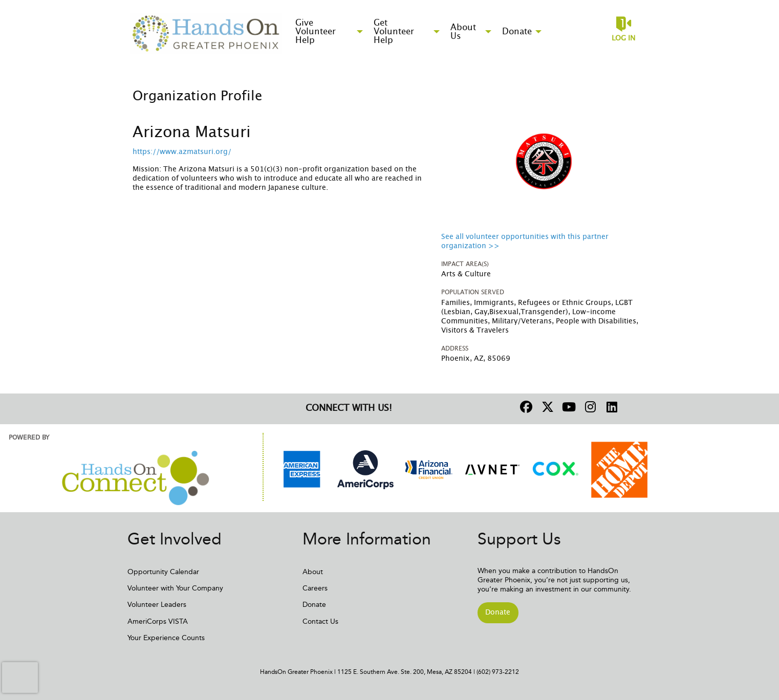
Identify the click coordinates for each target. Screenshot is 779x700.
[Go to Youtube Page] (568, 407)
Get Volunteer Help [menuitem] (394, 31)
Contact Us (320, 621)
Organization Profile (197, 96)
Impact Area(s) (465, 264)
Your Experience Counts (166, 638)
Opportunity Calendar (163, 572)
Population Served (473, 292)
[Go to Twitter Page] (546, 407)
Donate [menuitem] (517, 31)
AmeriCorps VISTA (158, 621)
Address (455, 348)
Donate (314, 605)
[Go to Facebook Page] (525, 407)
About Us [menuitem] (463, 32)
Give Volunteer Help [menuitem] (316, 31)
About (313, 572)
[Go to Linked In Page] (611, 407)
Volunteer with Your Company (175, 588)
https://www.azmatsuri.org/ (182, 152)
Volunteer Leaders (157, 605)
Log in (623, 38)
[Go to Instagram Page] (589, 407)
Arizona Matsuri (192, 133)
